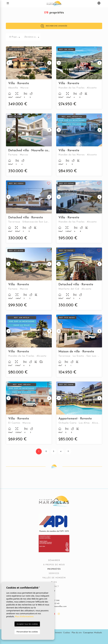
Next (49, 63)
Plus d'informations (24, 616)
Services (54, 574)
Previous (9, 63)
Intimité (58, 633)
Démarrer (54, 561)
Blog (54, 582)
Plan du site (77, 633)
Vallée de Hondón (54, 578)
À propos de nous (54, 565)
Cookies (67, 633)
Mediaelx (98, 633)
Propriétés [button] (54, 569)
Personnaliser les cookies (27, 632)
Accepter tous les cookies (27, 624)
